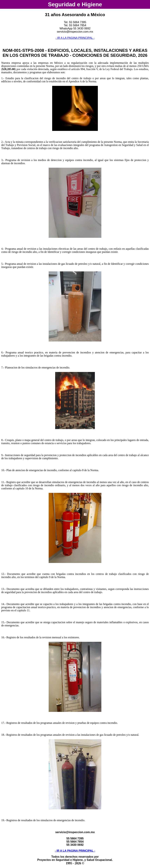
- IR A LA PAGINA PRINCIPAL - (75, 38)
